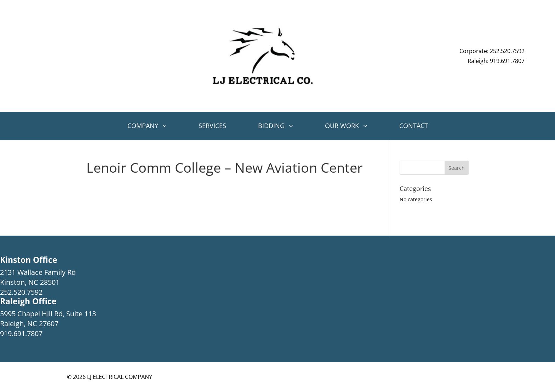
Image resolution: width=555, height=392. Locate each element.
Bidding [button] (271, 126)
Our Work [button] (342, 126)
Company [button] (143, 126)
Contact (414, 126)
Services (212, 126)
